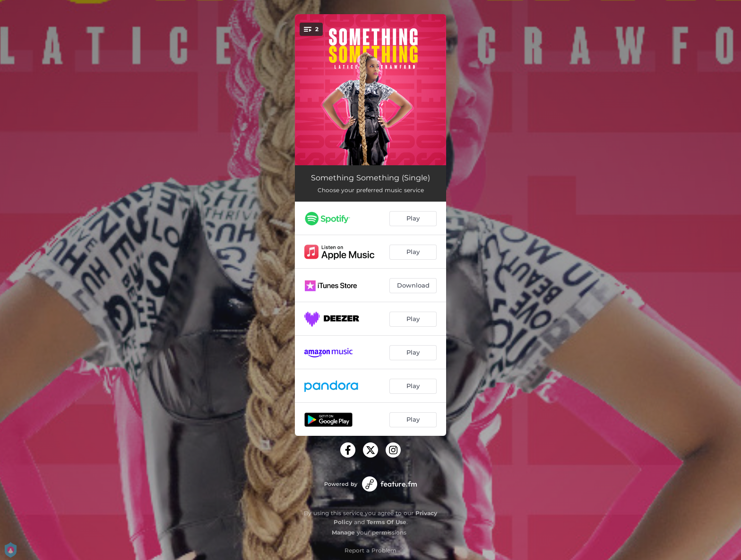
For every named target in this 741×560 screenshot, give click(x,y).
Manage (343, 532)
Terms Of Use (387, 522)
